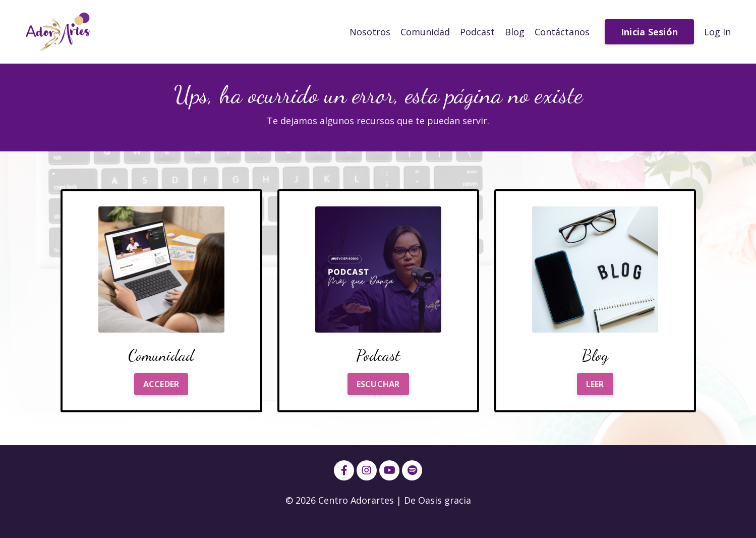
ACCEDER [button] (161, 384)
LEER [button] (595, 384)
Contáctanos (562, 32)
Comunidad (425, 32)
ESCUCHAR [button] (378, 384)
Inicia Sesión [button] (649, 32)
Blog (515, 32)
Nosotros (370, 32)
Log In (717, 32)
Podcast (477, 32)
